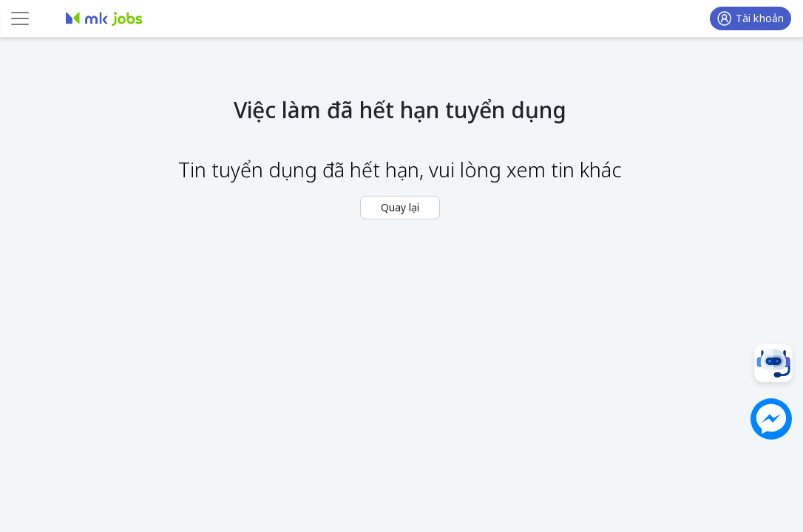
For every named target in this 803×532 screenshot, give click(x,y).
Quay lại (400, 207)
